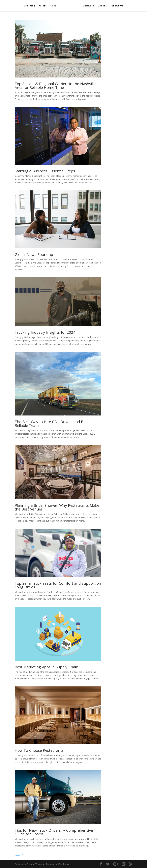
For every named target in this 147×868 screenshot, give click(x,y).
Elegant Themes (35, 864)
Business (88, 6)
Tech (54, 6)
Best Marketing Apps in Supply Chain (46, 667)
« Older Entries (21, 855)
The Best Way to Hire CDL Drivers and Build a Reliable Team (54, 424)
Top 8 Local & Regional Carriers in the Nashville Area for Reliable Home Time (55, 86)
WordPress (63, 864)
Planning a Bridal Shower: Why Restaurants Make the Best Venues (57, 507)
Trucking (30, 6)
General (103, 6)
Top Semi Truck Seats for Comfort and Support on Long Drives (58, 585)
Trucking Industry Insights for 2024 (45, 332)
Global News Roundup (34, 254)
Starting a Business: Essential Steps (45, 171)
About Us (117, 6)
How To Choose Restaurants (39, 750)
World (43, 6)
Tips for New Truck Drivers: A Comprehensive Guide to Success (54, 832)
